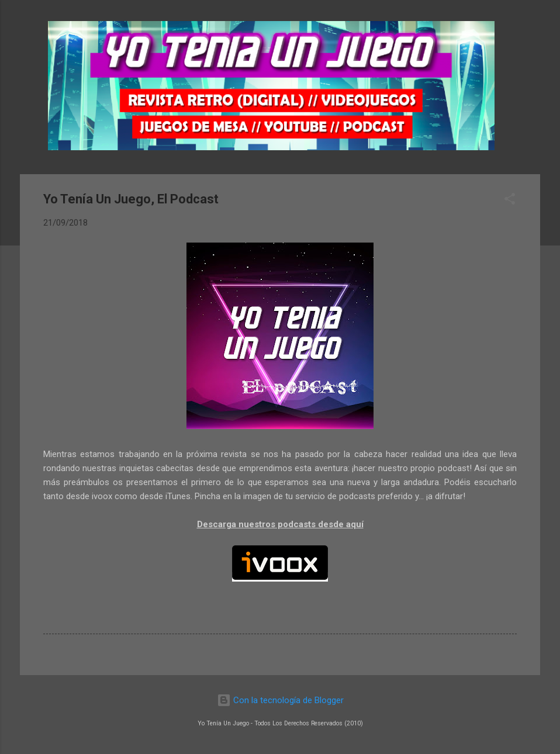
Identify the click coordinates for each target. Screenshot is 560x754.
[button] (510, 201)
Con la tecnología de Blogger (280, 700)
